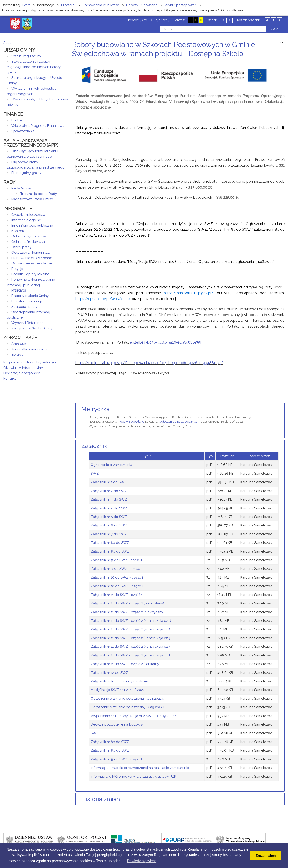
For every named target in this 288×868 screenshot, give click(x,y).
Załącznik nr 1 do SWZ (109, 482)
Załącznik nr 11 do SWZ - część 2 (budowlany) (127, 603)
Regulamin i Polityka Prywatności (30, 362)
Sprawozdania (23, 131)
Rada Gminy (21, 188)
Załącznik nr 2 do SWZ (109, 491)
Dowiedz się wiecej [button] (142, 861)
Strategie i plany (24, 307)
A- (268, 20)
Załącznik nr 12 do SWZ (109, 673)
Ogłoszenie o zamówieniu (111, 465)
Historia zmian (101, 799)
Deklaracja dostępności (22, 373)
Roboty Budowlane (131, 422)
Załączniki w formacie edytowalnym (119, 681)
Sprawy (17, 355)
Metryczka (96, 409)
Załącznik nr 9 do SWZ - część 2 (117, 569)
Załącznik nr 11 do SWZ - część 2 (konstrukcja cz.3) (131, 638)
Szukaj (274, 29)
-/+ (281, 43)
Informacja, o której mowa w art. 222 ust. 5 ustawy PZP (133, 777)
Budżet (17, 120)
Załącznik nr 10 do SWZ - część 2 (117, 586)
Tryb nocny (160, 20)
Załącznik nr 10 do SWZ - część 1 (117, 577)
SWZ (95, 474)
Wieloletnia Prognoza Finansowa (38, 126)
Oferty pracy (21, 247)
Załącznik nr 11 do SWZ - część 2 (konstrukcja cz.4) (131, 647)
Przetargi (19, 290)
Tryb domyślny (135, 20)
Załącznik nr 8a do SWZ (110, 543)
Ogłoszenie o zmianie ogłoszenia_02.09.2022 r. (128, 707)
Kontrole (18, 231)
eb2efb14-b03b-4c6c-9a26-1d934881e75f (166, 342)
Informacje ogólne (26, 220)
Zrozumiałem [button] (266, 856)
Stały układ (224, 20)
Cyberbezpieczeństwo (30, 215)
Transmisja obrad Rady (39, 194)
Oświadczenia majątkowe (32, 263)
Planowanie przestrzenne (32, 258)
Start (7, 43)
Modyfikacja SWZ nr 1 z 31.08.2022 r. (119, 690)
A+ (280, 20)
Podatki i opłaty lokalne (30, 274)
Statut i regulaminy (26, 56)
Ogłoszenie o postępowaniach (179, 422)
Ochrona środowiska (28, 242)
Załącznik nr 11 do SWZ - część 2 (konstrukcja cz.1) (131, 621)
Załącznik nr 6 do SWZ (109, 525)
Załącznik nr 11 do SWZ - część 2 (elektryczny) (127, 612)
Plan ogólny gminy (26, 173)
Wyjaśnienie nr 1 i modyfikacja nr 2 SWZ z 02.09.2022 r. (134, 716)
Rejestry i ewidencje (27, 301)
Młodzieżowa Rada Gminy (32, 199)
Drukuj (278, 62)
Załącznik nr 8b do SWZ (110, 551)
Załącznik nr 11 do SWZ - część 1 (117, 595)
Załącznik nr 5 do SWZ (109, 517)
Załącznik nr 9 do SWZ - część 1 (116, 560)
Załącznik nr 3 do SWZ (109, 499)
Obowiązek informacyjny (23, 368)
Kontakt (10, 378)
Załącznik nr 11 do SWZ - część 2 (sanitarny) (125, 664)
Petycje (17, 269)
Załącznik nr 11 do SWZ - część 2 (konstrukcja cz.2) (131, 629)
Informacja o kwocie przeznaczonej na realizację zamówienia (140, 768)
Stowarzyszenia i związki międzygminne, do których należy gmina (34, 67)
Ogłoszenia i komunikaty (31, 253)
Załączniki (95, 446)
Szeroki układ (230, 20)
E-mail (283, 62)
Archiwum (19, 344)
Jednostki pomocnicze (30, 349)
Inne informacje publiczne (32, 226)
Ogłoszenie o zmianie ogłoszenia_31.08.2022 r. (127, 699)
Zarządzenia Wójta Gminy (32, 328)
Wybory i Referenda (28, 323)
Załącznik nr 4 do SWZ (109, 508)
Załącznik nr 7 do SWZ (109, 534)
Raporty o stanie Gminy (30, 296)
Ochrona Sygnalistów (29, 236)
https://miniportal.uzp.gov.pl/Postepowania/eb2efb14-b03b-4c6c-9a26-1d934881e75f (149, 363)
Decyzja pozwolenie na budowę (117, 724)
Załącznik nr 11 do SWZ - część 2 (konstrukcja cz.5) (131, 655)
